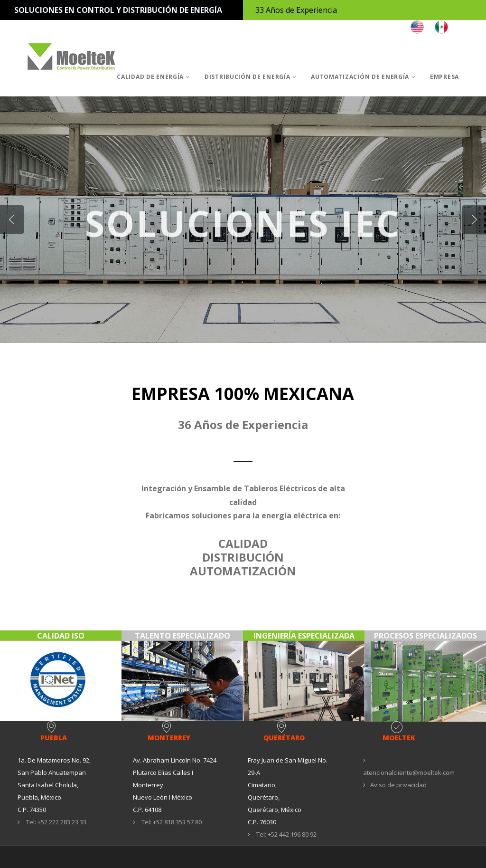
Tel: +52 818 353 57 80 (167, 822)
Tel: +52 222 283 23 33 (52, 822)
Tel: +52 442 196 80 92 (282, 834)
